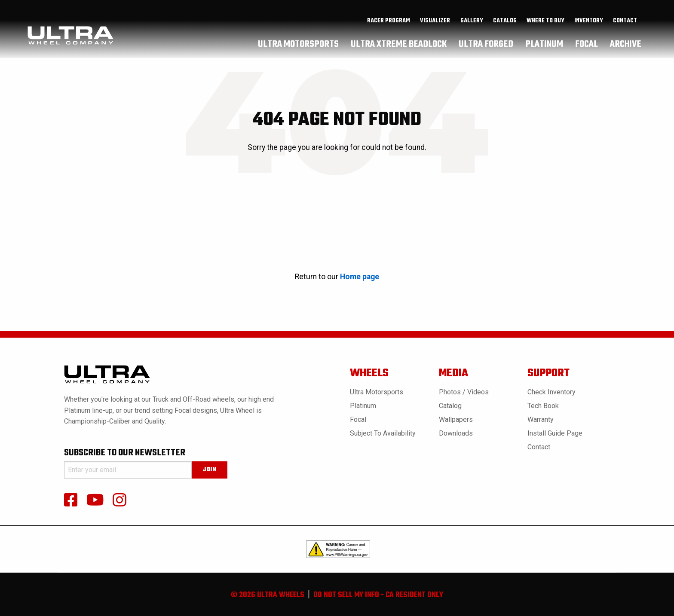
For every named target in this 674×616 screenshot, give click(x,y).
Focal (358, 419)
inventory (589, 22)
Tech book (543, 406)
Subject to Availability (383, 433)
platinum (544, 45)
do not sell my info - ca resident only (378, 595)
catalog (505, 22)
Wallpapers (456, 419)
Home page (360, 277)
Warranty (541, 419)
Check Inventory (551, 392)
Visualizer (435, 22)
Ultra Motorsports (377, 392)
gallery (472, 22)
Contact (625, 22)
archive (626, 45)
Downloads (456, 433)
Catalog (450, 406)
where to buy (545, 22)
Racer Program (389, 22)
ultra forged (486, 45)
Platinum (363, 406)
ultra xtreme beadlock (399, 45)
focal (587, 45)
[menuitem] (389, 22)
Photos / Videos (464, 392)
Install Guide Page (555, 433)
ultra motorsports (298, 45)
